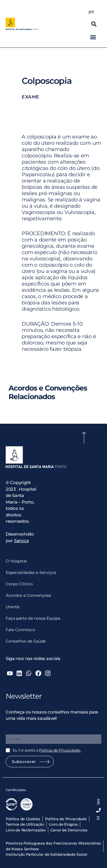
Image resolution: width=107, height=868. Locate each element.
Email (12, 730)
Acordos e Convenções (28, 595)
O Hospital (16, 561)
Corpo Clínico (19, 584)
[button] (94, 24)
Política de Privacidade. (60, 750)
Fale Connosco (20, 630)
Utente (13, 607)
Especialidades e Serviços (31, 572)
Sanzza (21, 541)
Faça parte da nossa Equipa (33, 618)
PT (93, 13)
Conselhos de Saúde (26, 641)
